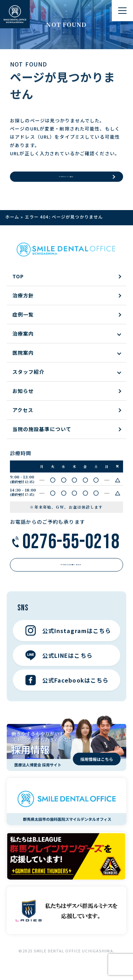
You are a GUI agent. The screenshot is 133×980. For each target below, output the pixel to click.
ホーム (12, 223)
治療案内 (23, 340)
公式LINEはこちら (59, 667)
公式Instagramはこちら (68, 643)
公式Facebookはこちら (67, 692)
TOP (18, 282)
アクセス (23, 416)
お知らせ (23, 397)
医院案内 (23, 359)
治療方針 (23, 301)
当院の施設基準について (42, 435)
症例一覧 (23, 320)
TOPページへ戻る (66, 179)
